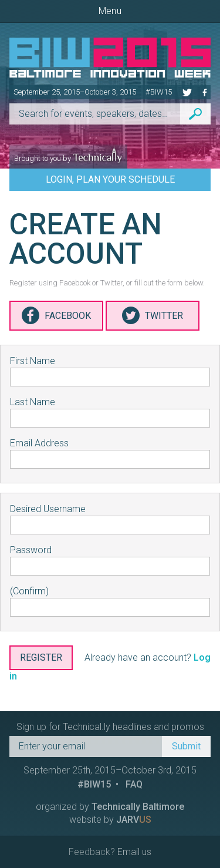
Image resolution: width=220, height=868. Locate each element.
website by (110, 820)
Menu (110, 11)
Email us (134, 852)
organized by (110, 807)
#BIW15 (159, 92)
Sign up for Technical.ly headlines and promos (110, 727)
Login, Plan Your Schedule (110, 179)
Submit (186, 746)
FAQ (134, 784)
